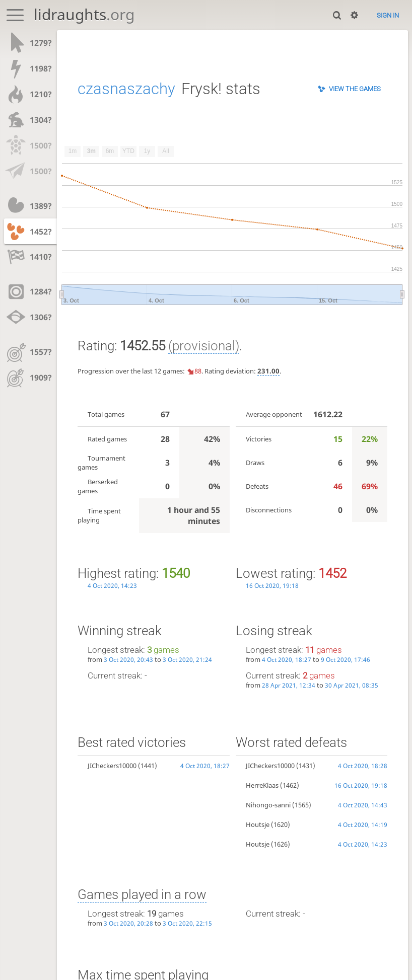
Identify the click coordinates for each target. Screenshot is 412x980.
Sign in (388, 15)
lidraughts (84, 14)
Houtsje (258, 824)
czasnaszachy (126, 89)
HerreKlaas (262, 785)
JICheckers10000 (112, 766)
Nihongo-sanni (268, 805)
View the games (355, 89)
